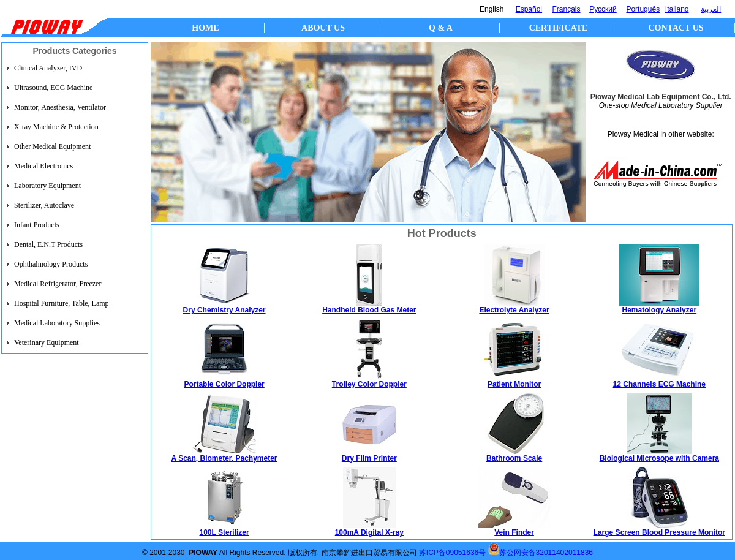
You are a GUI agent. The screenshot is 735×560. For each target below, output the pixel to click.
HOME (205, 28)
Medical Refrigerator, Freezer (58, 284)
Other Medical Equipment (52, 146)
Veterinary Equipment (47, 342)
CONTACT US (676, 28)
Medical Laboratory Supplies (57, 323)
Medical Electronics (43, 166)
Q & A (441, 28)
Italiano (677, 9)
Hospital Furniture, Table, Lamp (62, 303)
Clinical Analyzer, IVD (48, 68)
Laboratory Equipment (47, 186)
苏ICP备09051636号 (454, 553)
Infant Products (37, 225)
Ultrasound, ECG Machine (53, 88)
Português (643, 9)
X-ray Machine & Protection (56, 127)
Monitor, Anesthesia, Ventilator (60, 107)
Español (529, 9)
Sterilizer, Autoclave (44, 205)
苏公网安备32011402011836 (546, 553)
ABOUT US (323, 28)
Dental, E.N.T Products (48, 244)
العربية (711, 9)
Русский (603, 9)
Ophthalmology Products (51, 264)
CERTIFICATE (559, 28)
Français (567, 9)
